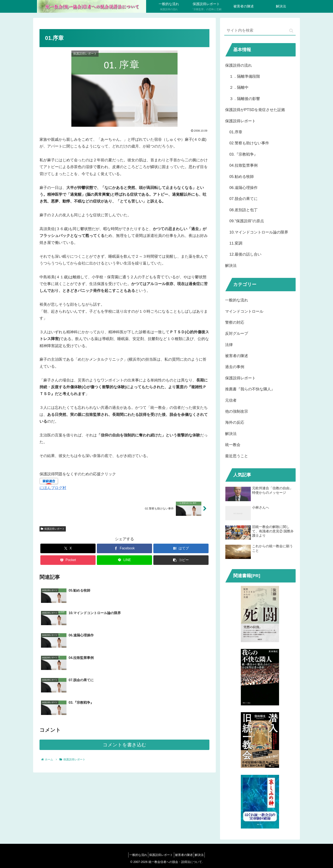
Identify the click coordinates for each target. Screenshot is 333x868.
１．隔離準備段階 (245, 76)
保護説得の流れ (238, 65)
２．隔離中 (239, 87)
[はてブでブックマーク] (181, 548)
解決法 (231, 266)
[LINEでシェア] (124, 560)
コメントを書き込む (125, 678)
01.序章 (236, 132)
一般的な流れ (135, 855)
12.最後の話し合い (245, 254)
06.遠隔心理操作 (243, 188)
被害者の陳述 (185, 855)
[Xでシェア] (68, 548)
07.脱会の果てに (243, 199)
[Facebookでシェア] (124, 548)
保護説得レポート (53, 529)
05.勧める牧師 (242, 177)
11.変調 (236, 243)
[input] (260, 31)
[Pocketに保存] (68, 560)
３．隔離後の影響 (245, 99)
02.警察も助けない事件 (249, 143)
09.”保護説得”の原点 (247, 221)
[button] (181, 560)
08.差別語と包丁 (243, 210)
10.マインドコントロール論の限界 (259, 232)
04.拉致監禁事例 (243, 165)
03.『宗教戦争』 (243, 154)
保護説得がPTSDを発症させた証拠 (255, 110)
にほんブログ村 (53, 488)
